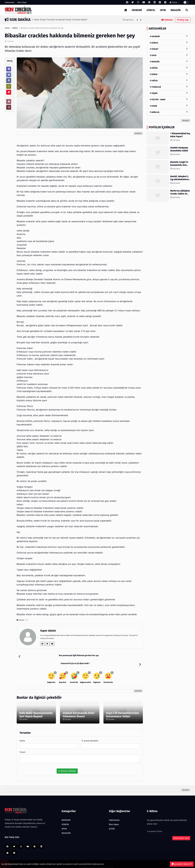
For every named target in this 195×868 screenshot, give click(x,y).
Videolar (167, 20)
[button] (138, 20)
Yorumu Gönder (67, 765)
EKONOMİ (137, 10)
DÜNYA (169, 74)
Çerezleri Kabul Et (182, 864)
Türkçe (174, 2)
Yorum (22, 746)
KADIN (169, 106)
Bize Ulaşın (22, 2)
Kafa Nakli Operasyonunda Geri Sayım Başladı (36, 708)
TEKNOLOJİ (169, 87)
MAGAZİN (176, 10)
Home (7, 28)
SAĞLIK (15, 28)
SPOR (163, 10)
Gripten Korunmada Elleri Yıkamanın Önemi (79, 708)
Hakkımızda (9, 2)
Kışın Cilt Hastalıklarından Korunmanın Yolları (123, 708)
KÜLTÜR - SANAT (169, 99)
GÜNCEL (151, 10)
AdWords (169, 112)
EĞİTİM (169, 68)
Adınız (22, 734)
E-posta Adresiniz (90, 734)
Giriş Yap (183, 20)
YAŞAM (169, 93)
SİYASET (169, 49)
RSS (112, 823)
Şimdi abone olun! (181, 832)
